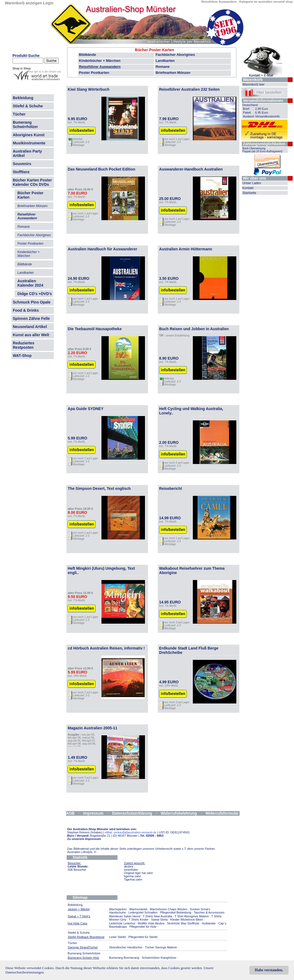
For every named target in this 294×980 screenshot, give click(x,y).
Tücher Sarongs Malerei (161, 947)
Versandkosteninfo (267, 116)
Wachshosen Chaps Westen (169, 909)
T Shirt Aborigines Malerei (192, 916)
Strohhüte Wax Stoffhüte (183, 923)
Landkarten (165, 61)
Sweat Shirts (159, 920)
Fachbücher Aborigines (175, 55)
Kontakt (248, 188)
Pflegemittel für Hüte (143, 927)
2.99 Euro (262, 109)
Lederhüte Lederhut (122, 923)
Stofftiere (21, 172)
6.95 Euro (262, 113)
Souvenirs (22, 164)
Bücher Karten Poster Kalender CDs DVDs (32, 182)
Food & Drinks (26, 310)
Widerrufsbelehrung (179, 813)
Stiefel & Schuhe (28, 106)
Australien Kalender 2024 (30, 283)
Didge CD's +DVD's (35, 294)
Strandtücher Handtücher (126, 947)
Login (48, 3)
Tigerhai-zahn (133, 879)
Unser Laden (252, 183)
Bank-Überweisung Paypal (262, 150)
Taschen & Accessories (209, 912)
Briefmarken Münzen (173, 73)
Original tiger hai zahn (139, 873)
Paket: (247, 113)
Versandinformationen (263, 101)
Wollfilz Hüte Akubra (151, 923)
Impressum (93, 813)
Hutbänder (209, 923)
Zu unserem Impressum (84, 839)
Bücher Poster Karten (154, 50)
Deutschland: (250, 105)
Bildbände (87, 55)
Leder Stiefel (118, 937)
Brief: (246, 109)
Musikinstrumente (29, 143)
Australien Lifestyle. (82, 852)
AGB (70, 813)
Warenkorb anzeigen (23, 3)
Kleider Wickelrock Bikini (187, 920)
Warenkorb (253, 80)
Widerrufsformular (222, 813)
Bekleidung (23, 98)
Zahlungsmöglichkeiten (264, 144)
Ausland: (249, 116)
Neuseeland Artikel (30, 327)
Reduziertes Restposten (24, 345)
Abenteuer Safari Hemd (125, 916)
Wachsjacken (118, 909)
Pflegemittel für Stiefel (143, 937)
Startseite (249, 193)
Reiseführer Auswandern (100, 67)
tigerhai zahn (133, 876)
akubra (129, 866)
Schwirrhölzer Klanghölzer (159, 958)
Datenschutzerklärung (132, 813)
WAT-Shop (22, 356)
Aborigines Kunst (29, 135)
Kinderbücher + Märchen (100, 61)
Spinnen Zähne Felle (31, 318)
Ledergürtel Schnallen (143, 912)
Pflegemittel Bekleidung (176, 912)
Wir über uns (254, 178)
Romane (163, 67)
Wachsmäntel (138, 909)
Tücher (19, 114)
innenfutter (131, 870)
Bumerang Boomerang (124, 958)
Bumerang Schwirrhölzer (25, 125)
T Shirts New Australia (157, 916)
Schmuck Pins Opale (32, 302)
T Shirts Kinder (139, 920)
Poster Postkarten (94, 73)
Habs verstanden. (269, 970)
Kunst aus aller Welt (31, 335)
